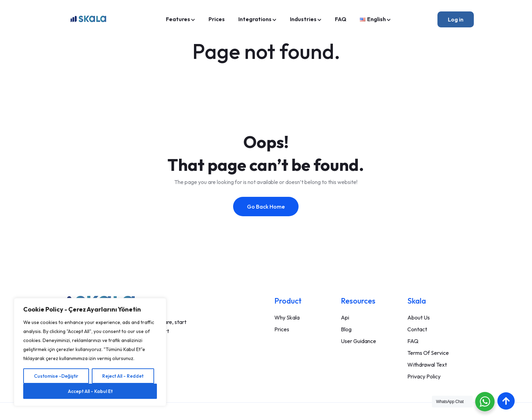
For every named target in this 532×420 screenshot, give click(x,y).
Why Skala (287, 317)
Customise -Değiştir (56, 376)
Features (178, 19)
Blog (346, 329)
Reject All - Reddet (123, 376)
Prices (217, 19)
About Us (419, 317)
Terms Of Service (428, 353)
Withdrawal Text (427, 365)
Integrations (255, 19)
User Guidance (358, 341)
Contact (417, 329)
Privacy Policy (424, 376)
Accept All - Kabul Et (90, 391)
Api (345, 317)
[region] (90, 352)
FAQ (341, 19)
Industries (303, 19)
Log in (456, 19)
